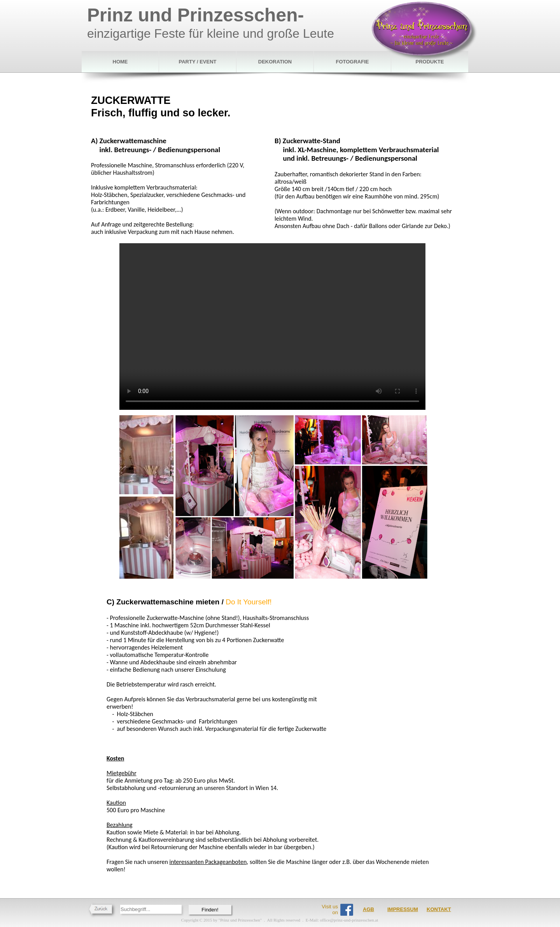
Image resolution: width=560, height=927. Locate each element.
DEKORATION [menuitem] (275, 62)
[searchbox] (151, 909)
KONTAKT (439, 909)
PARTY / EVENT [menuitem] (197, 62)
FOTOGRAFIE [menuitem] (353, 62)
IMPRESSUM (403, 909)
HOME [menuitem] (120, 62)
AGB (368, 909)
